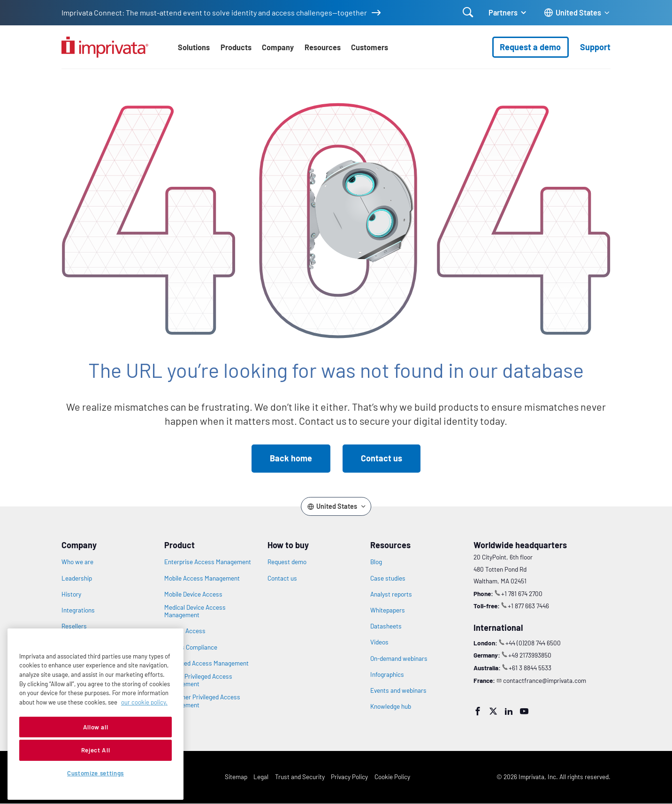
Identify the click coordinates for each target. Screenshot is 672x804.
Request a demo (530, 47)
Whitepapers (388, 610)
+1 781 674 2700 (522, 593)
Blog (376, 562)
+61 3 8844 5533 (530, 668)
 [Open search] (468, 12)
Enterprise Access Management (208, 562)
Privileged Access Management (206, 663)
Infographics (387, 674)
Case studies (388, 578)
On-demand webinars (399, 659)
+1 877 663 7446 (528, 606)
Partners (503, 12)
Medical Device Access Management (195, 611)
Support (595, 47)
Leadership (77, 578)
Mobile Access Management (202, 578)
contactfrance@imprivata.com (545, 680)
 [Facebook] (478, 711)
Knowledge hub (391, 706)
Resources (323, 47)
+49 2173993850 (530, 655)
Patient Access (185, 631)
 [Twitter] (493, 711)
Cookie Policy (392, 777)
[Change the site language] (577, 13)
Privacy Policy (349, 777)
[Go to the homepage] (105, 47)
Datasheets (386, 626)
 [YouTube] (524, 711)
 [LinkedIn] (509, 711)
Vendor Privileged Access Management (198, 680)
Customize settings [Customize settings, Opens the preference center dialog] (95, 773)
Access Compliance (191, 647)
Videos (379, 642)
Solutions (194, 47)
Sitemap (236, 777)
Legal (261, 777)
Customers (370, 47)
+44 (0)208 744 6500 (533, 643)
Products (236, 47)
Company (278, 47)
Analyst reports (391, 594)
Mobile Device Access (193, 594)
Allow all (96, 727)
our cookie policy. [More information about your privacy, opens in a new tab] (144, 702)
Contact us (382, 458)
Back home (291, 458)
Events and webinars (398, 690)
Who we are (77, 562)
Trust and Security (300, 777)
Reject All (96, 750)
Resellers (74, 626)
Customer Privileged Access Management (202, 701)
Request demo (287, 562)
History (71, 594)
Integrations (78, 610)
